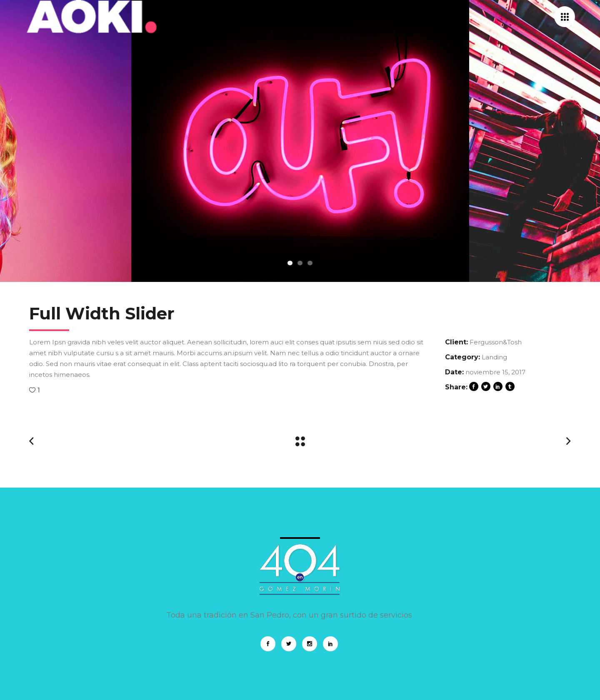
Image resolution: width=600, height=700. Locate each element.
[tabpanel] (300, 141)
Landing (494, 357)
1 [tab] (290, 263)
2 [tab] (300, 263)
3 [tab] (310, 263)
